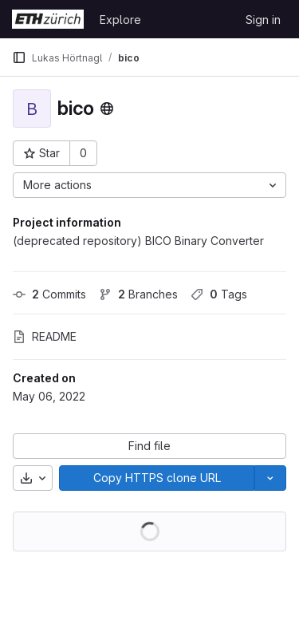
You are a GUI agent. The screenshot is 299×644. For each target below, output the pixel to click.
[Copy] (157, 478)
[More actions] (149, 185)
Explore (120, 20)
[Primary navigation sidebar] (19, 57)
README (45, 336)
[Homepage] (48, 19)
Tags (219, 294)
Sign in (263, 20)
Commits (49, 294)
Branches (138, 294)
